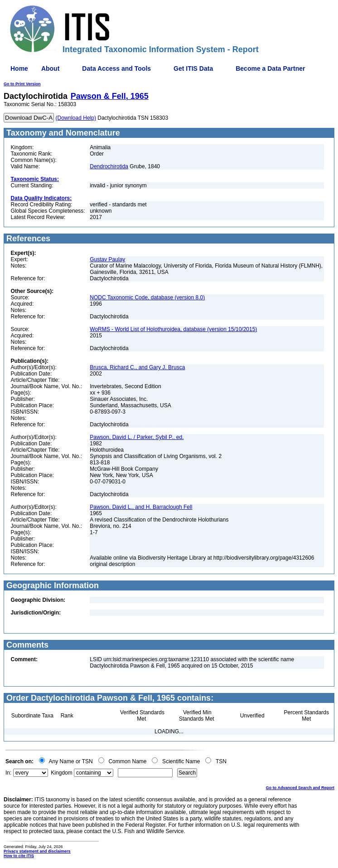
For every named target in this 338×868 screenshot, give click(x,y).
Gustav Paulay (107, 259)
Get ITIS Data (193, 68)
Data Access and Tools (116, 68)
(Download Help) (76, 118)
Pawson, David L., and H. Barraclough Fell (141, 507)
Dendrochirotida (109, 166)
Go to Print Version (22, 84)
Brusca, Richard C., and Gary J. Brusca (137, 367)
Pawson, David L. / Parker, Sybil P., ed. (137, 437)
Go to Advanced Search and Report (300, 788)
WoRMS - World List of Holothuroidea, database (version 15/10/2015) (173, 329)
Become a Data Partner (270, 68)
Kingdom (61, 773)
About (50, 68)
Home (19, 68)
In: (8, 773)
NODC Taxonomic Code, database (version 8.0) (147, 297)
